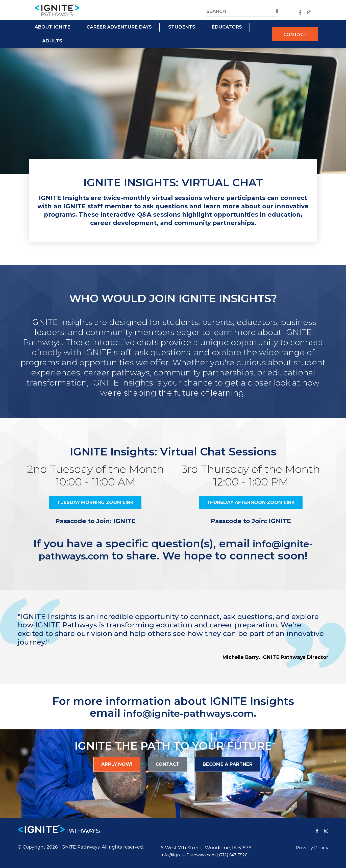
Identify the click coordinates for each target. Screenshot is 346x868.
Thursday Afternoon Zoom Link (251, 502)
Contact (295, 35)
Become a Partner (228, 763)
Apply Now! (117, 763)
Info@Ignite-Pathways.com (188, 854)
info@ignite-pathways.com (189, 712)
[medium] (300, 12)
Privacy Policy (312, 847)
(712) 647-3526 (233, 854)
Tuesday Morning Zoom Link (95, 502)
